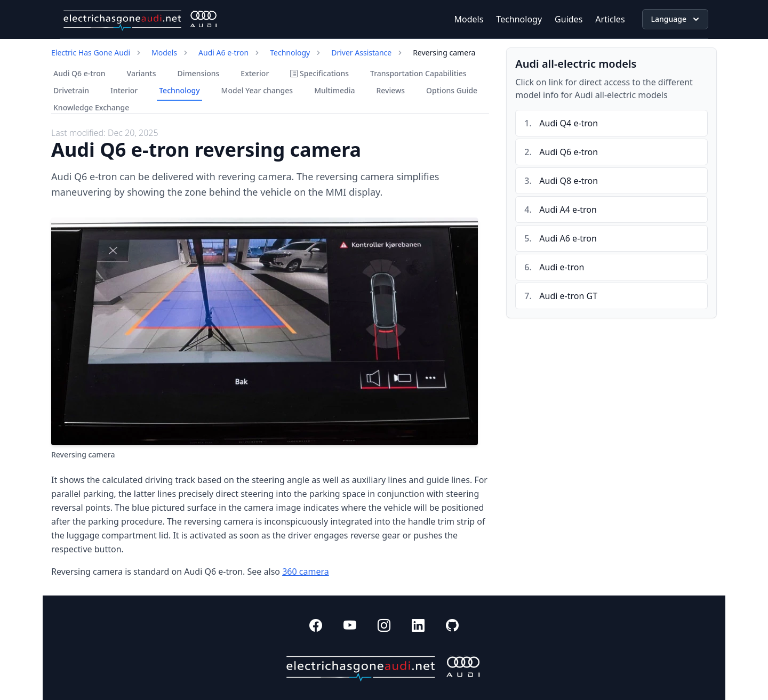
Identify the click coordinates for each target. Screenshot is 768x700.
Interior (124, 90)
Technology (519, 19)
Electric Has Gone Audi (91, 53)
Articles (610, 19)
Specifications (319, 73)
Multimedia (334, 90)
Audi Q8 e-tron (569, 181)
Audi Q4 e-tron (569, 123)
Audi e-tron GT (568, 296)
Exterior (255, 73)
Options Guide (452, 90)
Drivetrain (71, 90)
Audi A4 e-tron (568, 210)
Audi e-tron (562, 267)
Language (676, 19)
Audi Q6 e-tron (79, 73)
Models (469, 19)
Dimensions (199, 73)
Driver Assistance (361, 53)
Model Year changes (257, 90)
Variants (142, 73)
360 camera (306, 572)
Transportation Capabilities (418, 73)
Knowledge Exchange (91, 107)
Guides (569, 19)
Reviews (390, 90)
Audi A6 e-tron (223, 53)
